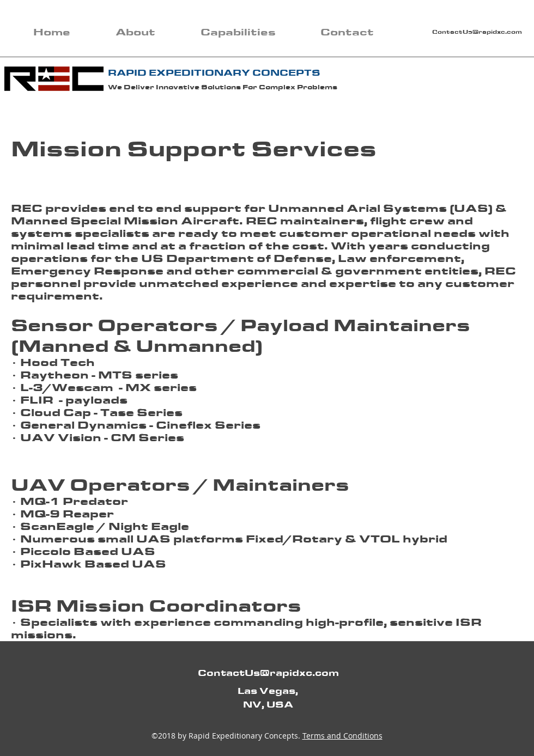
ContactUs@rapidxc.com (477, 32)
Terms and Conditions (342, 736)
